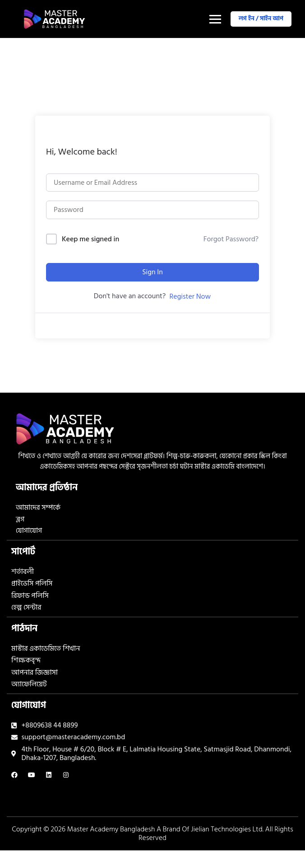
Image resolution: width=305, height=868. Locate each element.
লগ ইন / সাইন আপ (261, 19)
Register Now (190, 296)
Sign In (152, 272)
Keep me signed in (90, 239)
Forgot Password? (231, 239)
